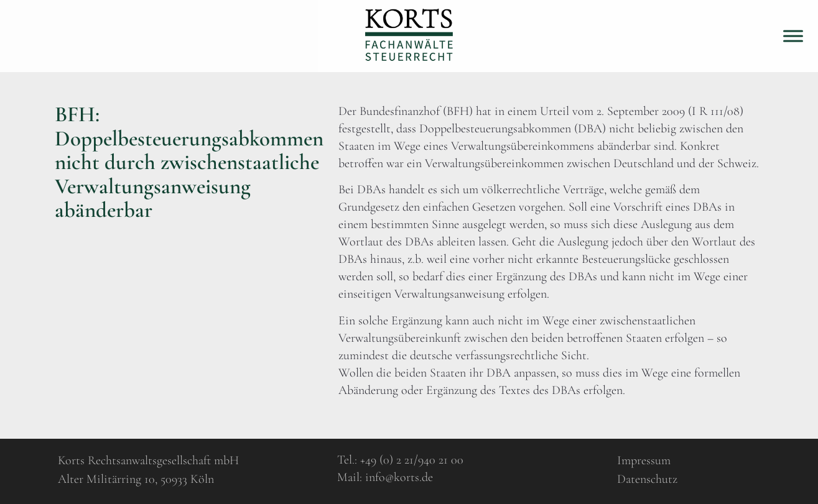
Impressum (644, 460)
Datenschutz (647, 479)
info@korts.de (399, 477)
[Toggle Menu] (793, 36)
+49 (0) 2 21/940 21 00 (412, 460)
